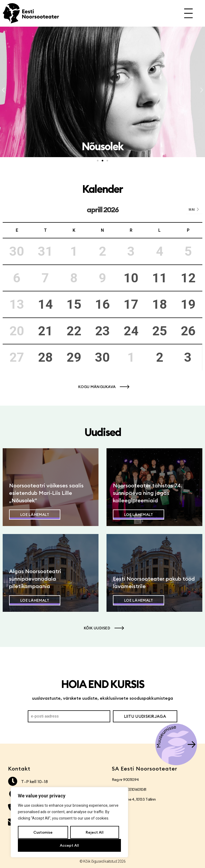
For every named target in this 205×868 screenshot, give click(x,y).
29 (74, 357)
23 (102, 331)
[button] (3, 90)
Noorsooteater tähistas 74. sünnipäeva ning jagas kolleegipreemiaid (147, 493)
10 (131, 278)
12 (188, 278)
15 (74, 304)
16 (102, 304)
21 (45, 331)
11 (160, 278)
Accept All (69, 845)
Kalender (102, 189)
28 (45, 357)
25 (160, 331)
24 (131, 331)
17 (131, 304)
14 (45, 304)
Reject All (94, 833)
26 (188, 331)
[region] (69, 822)
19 (188, 304)
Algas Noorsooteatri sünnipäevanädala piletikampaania (35, 579)
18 (160, 304)
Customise (43, 833)
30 (102, 357)
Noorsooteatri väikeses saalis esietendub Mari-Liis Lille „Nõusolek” (46, 493)
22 (74, 331)
